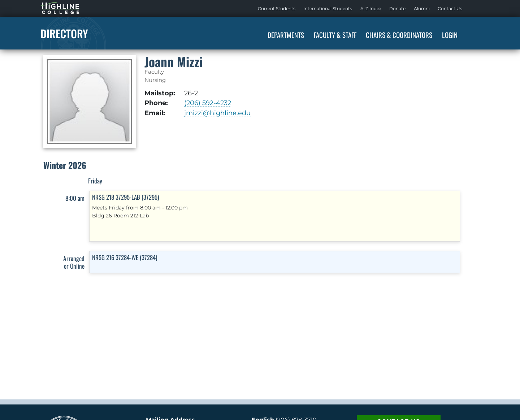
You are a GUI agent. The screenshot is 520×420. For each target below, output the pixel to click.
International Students (328, 8)
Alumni (422, 8)
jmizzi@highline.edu (217, 113)
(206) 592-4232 (208, 103)
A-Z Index (371, 8)
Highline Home (53, 8)
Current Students (277, 8)
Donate (397, 8)
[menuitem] (277, 9)
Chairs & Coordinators (399, 35)
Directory (64, 33)
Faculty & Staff (335, 35)
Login (450, 35)
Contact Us (450, 8)
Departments (286, 35)
